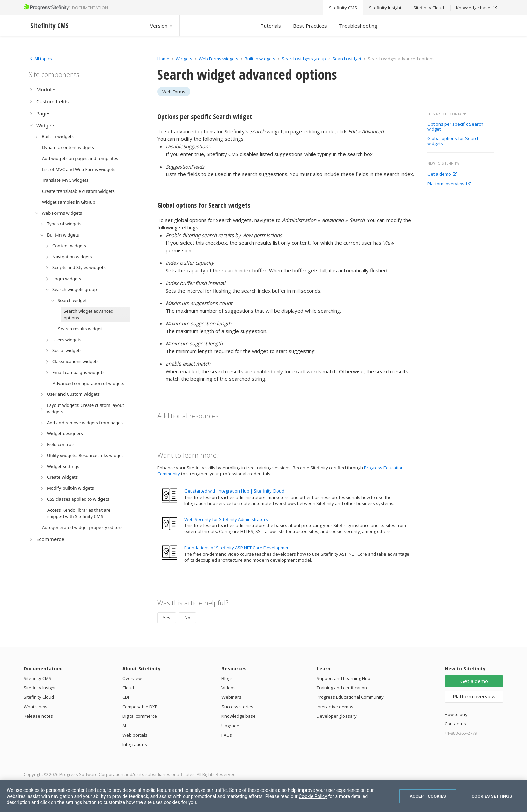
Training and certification (342, 688)
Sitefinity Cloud (39, 697)
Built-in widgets (260, 59)
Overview (132, 678)
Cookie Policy (313, 796)
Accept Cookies (428, 796)
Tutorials (271, 26)
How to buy (456, 714)
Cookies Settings (492, 796)
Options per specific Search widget (455, 127)
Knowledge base (239, 716)
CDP (127, 697)
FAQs (227, 735)
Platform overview (449, 184)
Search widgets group (304, 59)
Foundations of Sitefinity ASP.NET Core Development (238, 548)
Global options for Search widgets (453, 141)
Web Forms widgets (218, 59)
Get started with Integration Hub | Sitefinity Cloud (234, 491)
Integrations (135, 744)
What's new (35, 707)
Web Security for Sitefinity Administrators (226, 519)
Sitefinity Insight (40, 688)
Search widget (347, 59)
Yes (167, 618)
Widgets (184, 59)
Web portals (135, 735)
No (187, 618)
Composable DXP (140, 707)
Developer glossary (337, 716)
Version (162, 26)
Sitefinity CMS (37, 678)
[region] (263, 796)
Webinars (231, 697)
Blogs (227, 678)
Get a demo (442, 174)
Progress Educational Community (350, 697)
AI (124, 726)
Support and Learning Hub (343, 678)
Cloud (128, 688)
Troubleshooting (358, 26)
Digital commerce (140, 716)
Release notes (38, 716)
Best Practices (310, 26)
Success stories (237, 707)
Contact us (455, 724)
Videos (229, 688)
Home (163, 59)
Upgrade (230, 726)
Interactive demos (335, 707)
